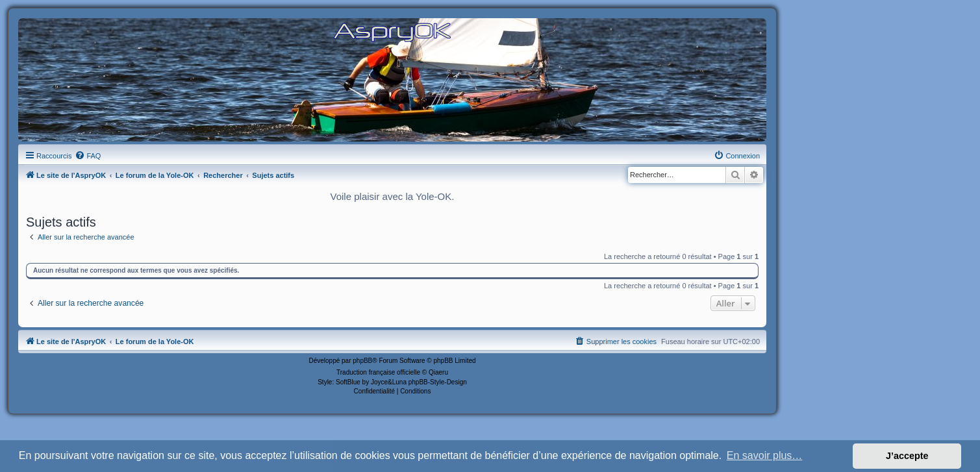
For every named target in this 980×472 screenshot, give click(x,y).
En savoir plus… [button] (765, 455)
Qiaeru (438, 372)
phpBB (362, 361)
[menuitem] (88, 156)
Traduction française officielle (378, 372)
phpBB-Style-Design (438, 382)
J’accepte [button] (907, 456)
